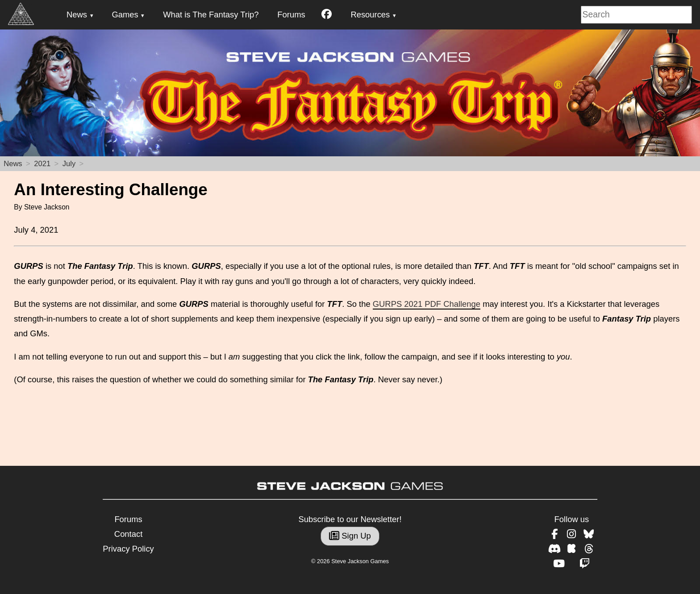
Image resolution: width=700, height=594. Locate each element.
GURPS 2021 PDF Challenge (427, 304)
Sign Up (350, 536)
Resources (370, 15)
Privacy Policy (128, 549)
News (77, 15)
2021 (42, 164)
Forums (291, 15)
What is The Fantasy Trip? (211, 15)
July (69, 164)
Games (125, 15)
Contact (128, 534)
